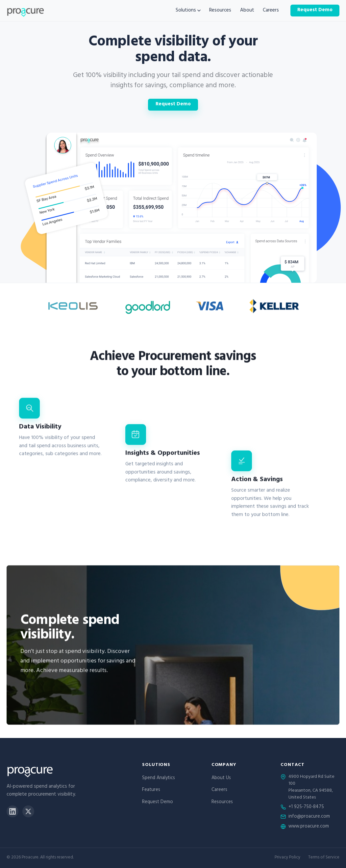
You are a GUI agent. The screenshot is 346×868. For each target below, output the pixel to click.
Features (151, 790)
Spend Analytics (159, 778)
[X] (28, 811)
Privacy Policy (287, 858)
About (247, 11)
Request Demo (315, 10)
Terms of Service (324, 858)
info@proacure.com (309, 817)
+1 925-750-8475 (306, 807)
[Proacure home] (25, 11)
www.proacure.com (309, 827)
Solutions (188, 11)
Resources (220, 11)
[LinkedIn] (12, 811)
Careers (271, 11)
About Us (221, 778)
